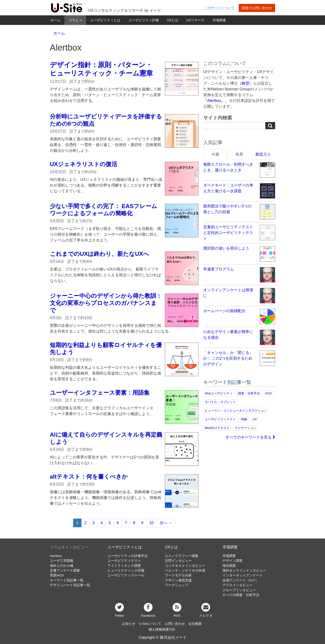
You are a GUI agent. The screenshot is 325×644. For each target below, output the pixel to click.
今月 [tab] (239, 154)
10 (151, 523)
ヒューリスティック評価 (126, 571)
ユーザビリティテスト (124, 561)
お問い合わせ (175, 624)
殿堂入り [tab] (263, 154)
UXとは (172, 20)
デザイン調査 (232, 561)
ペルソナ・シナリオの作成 (185, 571)
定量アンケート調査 (65, 571)
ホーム (55, 20)
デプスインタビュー (238, 585)
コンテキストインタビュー (185, 566)
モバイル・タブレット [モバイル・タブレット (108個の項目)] (220, 402)
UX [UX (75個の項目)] (255, 419)
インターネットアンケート (243, 575)
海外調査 (229, 566)
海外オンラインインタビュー (244, 571)
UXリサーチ (195, 20)
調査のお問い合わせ (257, 8)
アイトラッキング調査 (124, 566)
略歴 (245, 83)
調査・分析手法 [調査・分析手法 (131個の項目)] (249, 393)
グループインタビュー (239, 590)
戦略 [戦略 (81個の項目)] (244, 419)
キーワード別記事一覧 (67, 580)
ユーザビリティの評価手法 (128, 556)
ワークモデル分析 (178, 575)
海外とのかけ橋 (62, 566)
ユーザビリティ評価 (144, 20)
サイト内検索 (218, 118)
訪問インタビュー (178, 561)
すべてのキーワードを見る (250, 437)
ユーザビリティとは (105, 20)
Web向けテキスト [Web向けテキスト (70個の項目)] (217, 428)
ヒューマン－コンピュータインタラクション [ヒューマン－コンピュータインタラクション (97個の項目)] (236, 411)
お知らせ (129, 624)
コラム (75, 20)
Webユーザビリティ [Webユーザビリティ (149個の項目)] (219, 393)
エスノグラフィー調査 (182, 556)
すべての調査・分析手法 (241, 595)
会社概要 (195, 624)
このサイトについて (220, 8)
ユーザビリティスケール (126, 575)
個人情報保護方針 (162, 629)
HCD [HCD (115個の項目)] (268, 393)
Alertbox (214, 101)
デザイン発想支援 (178, 580)
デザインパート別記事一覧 (70, 585)
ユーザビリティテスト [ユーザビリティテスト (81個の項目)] (220, 419)
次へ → (166, 523)
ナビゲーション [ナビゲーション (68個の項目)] (246, 428)
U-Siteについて (150, 624)
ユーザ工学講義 (62, 561)
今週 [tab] (215, 154)
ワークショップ (177, 585)
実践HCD (57, 575)
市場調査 (219, 20)
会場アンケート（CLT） (241, 580)
